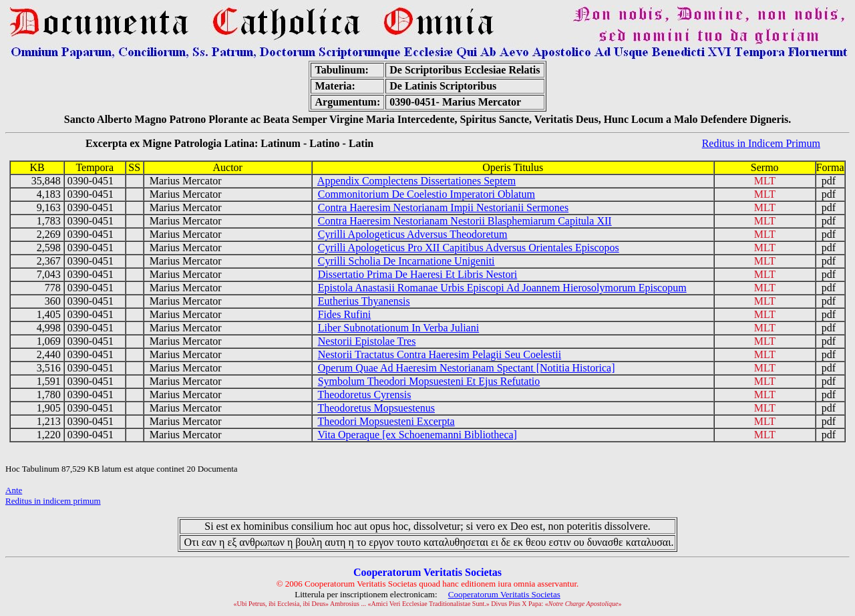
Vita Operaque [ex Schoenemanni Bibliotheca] (417, 435)
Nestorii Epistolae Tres (367, 341)
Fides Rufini (345, 314)
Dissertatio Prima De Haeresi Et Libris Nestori (418, 274)
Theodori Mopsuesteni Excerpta (386, 421)
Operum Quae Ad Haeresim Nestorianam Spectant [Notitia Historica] (467, 368)
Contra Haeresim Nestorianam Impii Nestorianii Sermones (443, 207)
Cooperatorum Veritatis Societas (504, 594)
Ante (14, 490)
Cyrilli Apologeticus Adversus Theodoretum (413, 234)
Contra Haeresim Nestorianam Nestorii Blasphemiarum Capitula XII (465, 221)
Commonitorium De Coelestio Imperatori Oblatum (426, 194)
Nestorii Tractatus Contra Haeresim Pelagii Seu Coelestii (440, 354)
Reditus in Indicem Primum (761, 143)
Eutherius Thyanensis (364, 301)
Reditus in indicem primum (53, 501)
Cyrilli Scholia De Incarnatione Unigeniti (406, 261)
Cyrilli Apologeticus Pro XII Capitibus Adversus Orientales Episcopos (469, 248)
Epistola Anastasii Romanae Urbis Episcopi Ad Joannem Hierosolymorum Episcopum (502, 288)
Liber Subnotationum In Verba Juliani (398, 328)
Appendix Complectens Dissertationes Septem (416, 181)
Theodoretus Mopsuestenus (376, 408)
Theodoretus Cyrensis (364, 395)
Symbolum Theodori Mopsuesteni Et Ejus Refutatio (429, 381)
